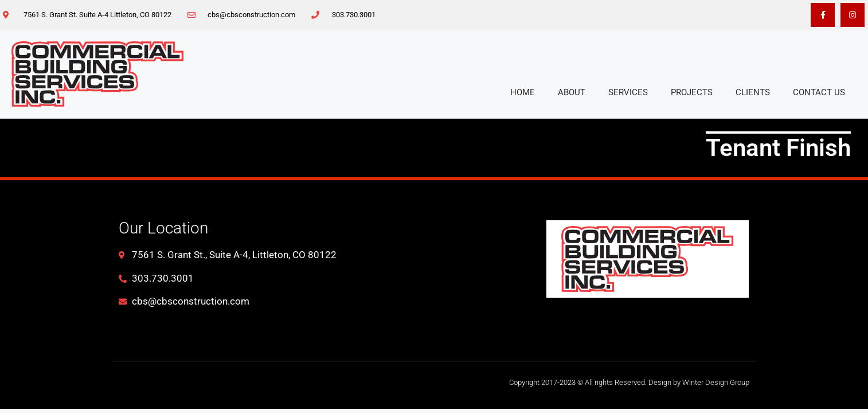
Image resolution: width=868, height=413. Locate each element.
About (572, 92)
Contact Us (819, 92)
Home (523, 92)
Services (628, 92)
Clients (753, 92)
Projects (692, 92)
